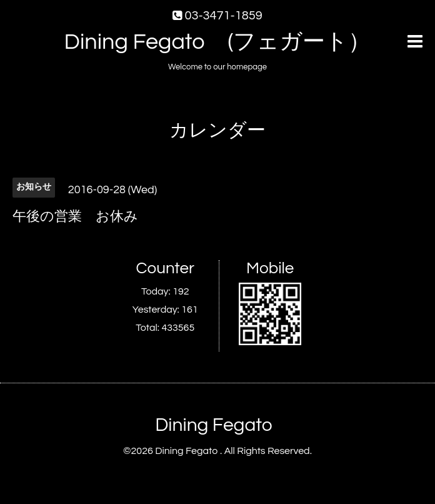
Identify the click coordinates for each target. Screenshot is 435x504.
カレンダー (217, 130)
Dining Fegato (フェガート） (218, 42)
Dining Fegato (213, 425)
